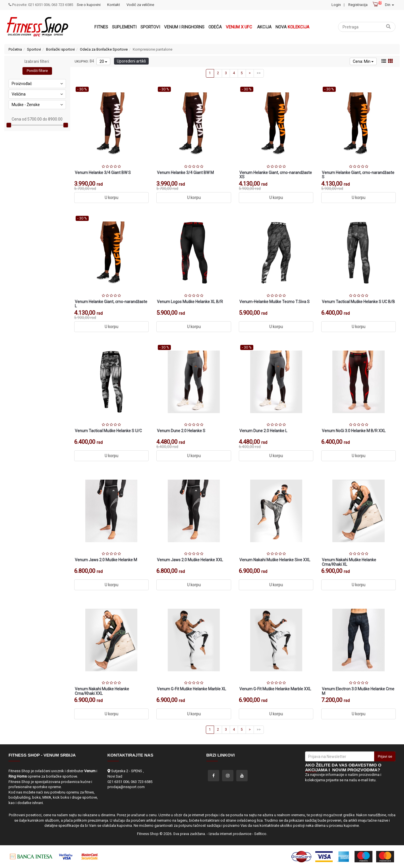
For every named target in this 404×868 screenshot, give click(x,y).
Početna (15, 49)
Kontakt (114, 5)
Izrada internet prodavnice (230, 834)
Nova (292, 27)
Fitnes (101, 27)
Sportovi (150, 27)
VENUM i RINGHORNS (184, 27)
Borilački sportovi (60, 49)
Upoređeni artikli (131, 61)
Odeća (215, 27)
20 (103, 61)
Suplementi (124, 27)
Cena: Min (363, 61)
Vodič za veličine (140, 5)
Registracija (358, 5)
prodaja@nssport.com (126, 787)
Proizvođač (37, 84)
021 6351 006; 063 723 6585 (130, 782)
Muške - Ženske (37, 105)
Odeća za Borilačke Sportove (104, 49)
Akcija (264, 27)
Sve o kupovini (89, 5)
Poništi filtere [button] (37, 71)
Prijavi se (385, 756)
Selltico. (261, 834)
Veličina (37, 94)
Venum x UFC (239, 27)
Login (336, 5)
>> (259, 73)
